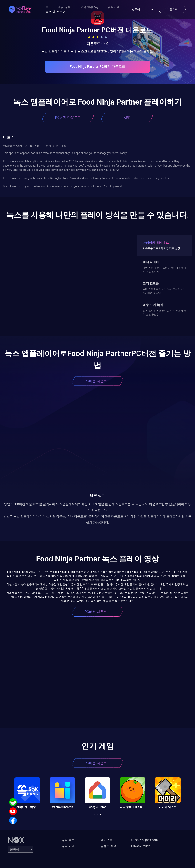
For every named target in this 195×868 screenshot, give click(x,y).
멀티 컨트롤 (151, 283)
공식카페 (113, 7)
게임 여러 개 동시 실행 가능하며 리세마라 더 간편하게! (164, 270)
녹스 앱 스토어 (56, 12)
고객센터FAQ (89, 7)
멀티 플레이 (151, 262)
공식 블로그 (70, 840)
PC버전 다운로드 (68, 117)
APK (127, 117)
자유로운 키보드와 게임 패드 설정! (162, 248)
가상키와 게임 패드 (156, 243)
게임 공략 (64, 7)
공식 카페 (68, 846)
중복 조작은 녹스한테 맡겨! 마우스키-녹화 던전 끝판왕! (165, 313)
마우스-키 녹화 (153, 305)
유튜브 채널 (109, 846)
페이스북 (107, 840)
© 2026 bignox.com (145, 840)
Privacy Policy (141, 846)
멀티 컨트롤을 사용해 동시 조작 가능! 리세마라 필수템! (163, 291)
